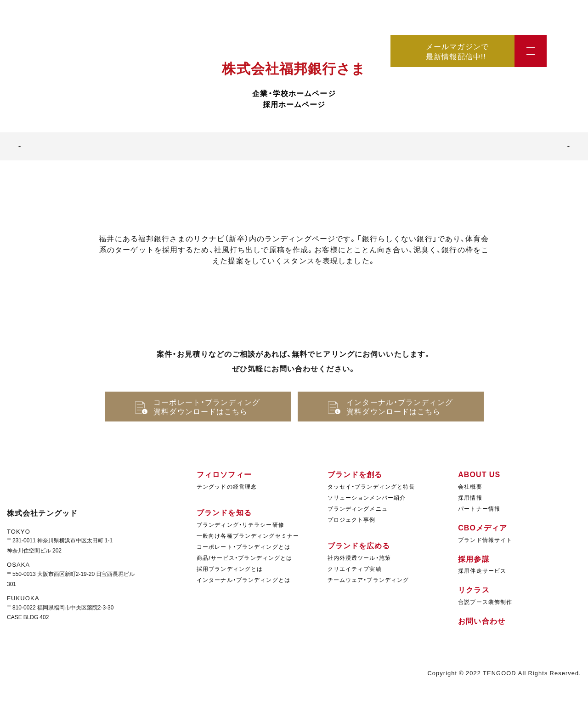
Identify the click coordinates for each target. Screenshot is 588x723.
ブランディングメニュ (358, 508)
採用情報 (470, 497)
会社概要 (470, 486)
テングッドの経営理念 (227, 486)
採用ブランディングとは (230, 569)
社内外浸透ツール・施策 (359, 558)
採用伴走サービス (482, 570)
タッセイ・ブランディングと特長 (371, 486)
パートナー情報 (479, 508)
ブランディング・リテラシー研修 (240, 524)
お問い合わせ (482, 621)
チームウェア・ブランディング (368, 580)
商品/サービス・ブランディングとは (244, 558)
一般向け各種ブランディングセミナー (248, 535)
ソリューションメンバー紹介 (367, 497)
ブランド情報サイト (485, 540)
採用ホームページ (294, 104)
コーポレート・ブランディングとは (243, 547)
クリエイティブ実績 (355, 569)
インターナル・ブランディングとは (243, 580)
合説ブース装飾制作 (485, 602)
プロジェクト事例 (352, 519)
